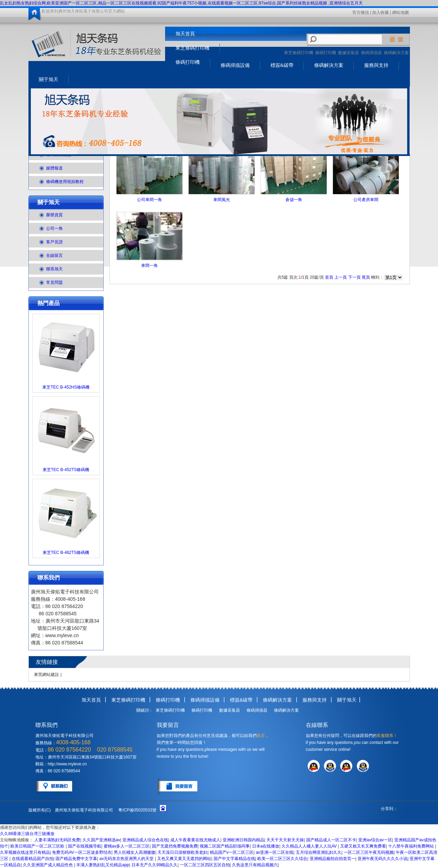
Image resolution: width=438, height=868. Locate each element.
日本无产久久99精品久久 (154, 865)
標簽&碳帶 (282, 65)
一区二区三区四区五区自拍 (205, 865)
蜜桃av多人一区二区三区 (127, 846)
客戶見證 (54, 242)
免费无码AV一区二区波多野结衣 (82, 852)
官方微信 (361, 12)
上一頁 (341, 277)
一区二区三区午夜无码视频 (369, 852)
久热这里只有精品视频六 (255, 865)
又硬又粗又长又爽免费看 (363, 846)
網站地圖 (401, 12)
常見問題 (54, 283)
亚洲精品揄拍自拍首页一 (333, 859)
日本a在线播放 (266, 846)
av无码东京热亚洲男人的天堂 (127, 859)
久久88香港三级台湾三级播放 (27, 834)
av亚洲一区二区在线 (274, 852)
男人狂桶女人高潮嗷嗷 (135, 852)
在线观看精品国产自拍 (33, 859)
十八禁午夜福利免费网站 (411, 846)
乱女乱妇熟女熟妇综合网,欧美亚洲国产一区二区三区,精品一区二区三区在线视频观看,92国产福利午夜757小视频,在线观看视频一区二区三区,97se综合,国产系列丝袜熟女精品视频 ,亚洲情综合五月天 (181, 3)
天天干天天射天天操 (285, 840)
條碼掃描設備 (235, 65)
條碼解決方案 (396, 53)
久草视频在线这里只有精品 (25, 852)
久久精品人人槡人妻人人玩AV (310, 846)
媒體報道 (54, 168)
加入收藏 (380, 12)
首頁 (329, 277)
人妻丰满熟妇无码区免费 (57, 840)
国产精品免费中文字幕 (76, 859)
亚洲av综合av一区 (375, 840)
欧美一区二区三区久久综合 (282, 859)
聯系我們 (49, 578)
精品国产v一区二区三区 (232, 852)
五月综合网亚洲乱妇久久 (319, 852)
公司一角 (54, 228)
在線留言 (54, 255)
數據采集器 (349, 53)
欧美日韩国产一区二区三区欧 (38, 846)
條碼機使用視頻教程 (65, 182)
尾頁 (366, 277)
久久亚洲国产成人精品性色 (48, 865)
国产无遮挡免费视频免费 (175, 846)
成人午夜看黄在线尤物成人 (195, 840)
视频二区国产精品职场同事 (225, 846)
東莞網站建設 (46, 675)
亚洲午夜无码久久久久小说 (383, 859)
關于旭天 (49, 80)
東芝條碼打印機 (299, 53)
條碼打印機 (326, 53)
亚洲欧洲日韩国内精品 (243, 840)
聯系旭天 (54, 269)
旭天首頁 (185, 34)
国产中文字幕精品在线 (234, 859)
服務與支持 (376, 65)
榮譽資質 (54, 215)
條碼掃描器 (371, 53)
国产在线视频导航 (85, 846)
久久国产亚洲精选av (101, 840)
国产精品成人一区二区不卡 (331, 840)
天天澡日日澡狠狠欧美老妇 (182, 852)
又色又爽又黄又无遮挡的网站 (184, 859)
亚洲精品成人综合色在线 (145, 840)
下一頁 (354, 277)
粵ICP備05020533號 (137, 810)
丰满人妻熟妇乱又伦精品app (103, 865)
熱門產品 (49, 303)
